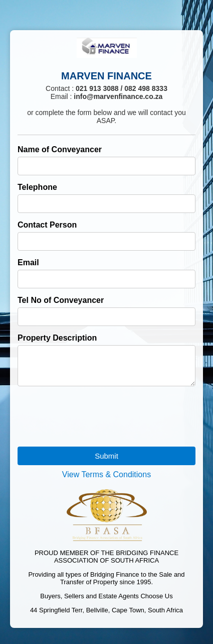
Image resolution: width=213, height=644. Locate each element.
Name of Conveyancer (60, 149)
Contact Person (47, 225)
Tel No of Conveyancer (61, 300)
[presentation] (94, 414)
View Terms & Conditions (107, 480)
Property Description (57, 338)
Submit (107, 462)
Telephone (37, 187)
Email (28, 262)
